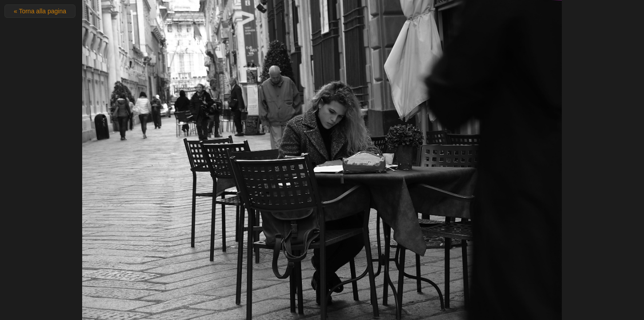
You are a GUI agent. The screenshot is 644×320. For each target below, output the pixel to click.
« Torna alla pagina (40, 11)
